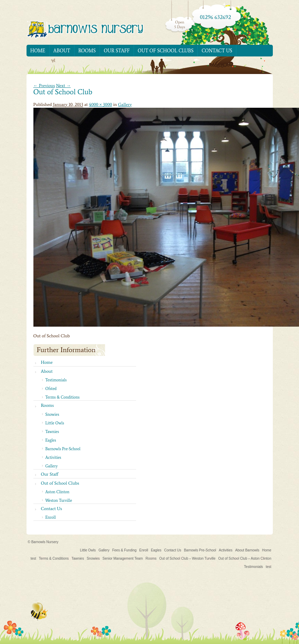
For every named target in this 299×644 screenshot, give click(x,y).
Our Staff (117, 51)
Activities (53, 457)
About (62, 51)
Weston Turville (59, 500)
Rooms (87, 51)
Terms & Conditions (63, 397)
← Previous (44, 86)
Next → (63, 86)
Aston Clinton (58, 492)
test (33, 558)
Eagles (51, 440)
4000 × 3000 (100, 104)
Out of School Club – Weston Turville (187, 558)
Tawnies (52, 432)
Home (38, 51)
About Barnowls (247, 550)
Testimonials (56, 380)
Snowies (52, 414)
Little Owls (55, 423)
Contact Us (217, 51)
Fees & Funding (125, 550)
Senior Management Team (122, 558)
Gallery (125, 104)
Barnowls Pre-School (63, 449)
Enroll (51, 517)
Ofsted (51, 389)
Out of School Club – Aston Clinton (245, 558)
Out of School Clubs (166, 51)
